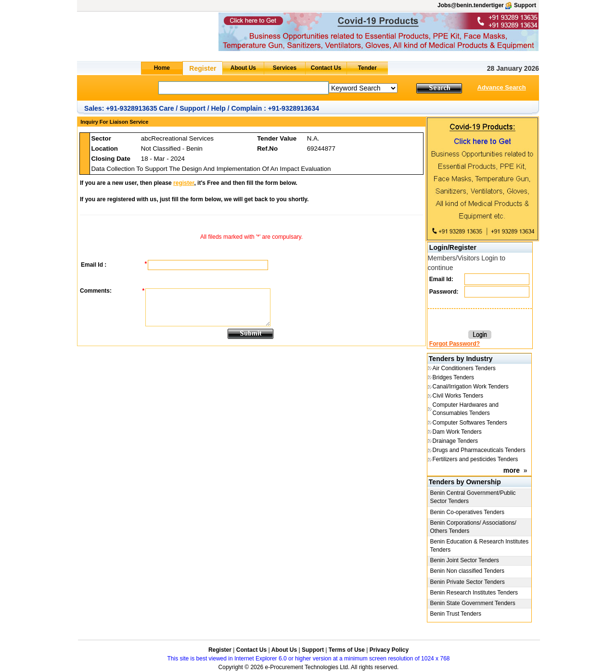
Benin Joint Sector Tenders (465, 560)
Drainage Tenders (456, 441)
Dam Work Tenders (457, 432)
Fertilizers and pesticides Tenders (475, 459)
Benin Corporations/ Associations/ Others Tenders (473, 527)
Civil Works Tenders (458, 396)
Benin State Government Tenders (473, 603)
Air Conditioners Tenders (464, 368)
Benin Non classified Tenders (468, 571)
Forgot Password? (455, 344)
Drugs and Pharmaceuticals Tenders (479, 450)
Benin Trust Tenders (456, 614)
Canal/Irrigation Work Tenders (471, 387)
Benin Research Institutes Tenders (474, 593)
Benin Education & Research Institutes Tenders (480, 546)
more (512, 470)
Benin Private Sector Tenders (468, 582)
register (184, 183)
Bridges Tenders (454, 377)
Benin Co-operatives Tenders (468, 512)
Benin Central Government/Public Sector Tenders (473, 497)
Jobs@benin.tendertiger (471, 5)
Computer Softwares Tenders (470, 423)
